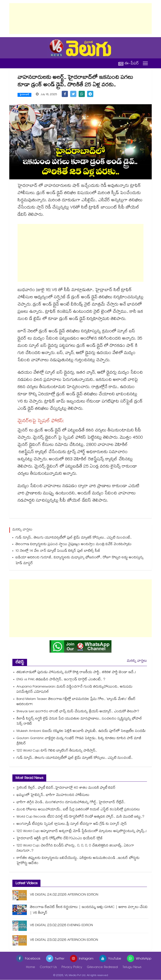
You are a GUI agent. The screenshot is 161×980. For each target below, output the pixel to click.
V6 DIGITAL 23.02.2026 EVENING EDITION (61, 926)
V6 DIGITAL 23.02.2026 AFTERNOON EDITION (64, 940)
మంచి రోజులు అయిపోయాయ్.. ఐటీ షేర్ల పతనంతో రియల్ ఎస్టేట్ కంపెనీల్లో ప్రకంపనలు (78, 810)
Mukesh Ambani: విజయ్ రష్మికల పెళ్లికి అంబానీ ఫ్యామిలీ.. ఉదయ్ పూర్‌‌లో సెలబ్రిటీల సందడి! (81, 732)
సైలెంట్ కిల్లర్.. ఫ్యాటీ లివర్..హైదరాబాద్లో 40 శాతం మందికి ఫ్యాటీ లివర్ (66, 788)
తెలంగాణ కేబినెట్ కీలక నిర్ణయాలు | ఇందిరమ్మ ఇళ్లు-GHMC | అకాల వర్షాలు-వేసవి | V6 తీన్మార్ (89, 911)
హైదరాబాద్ (24, 95)
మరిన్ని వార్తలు (137, 661)
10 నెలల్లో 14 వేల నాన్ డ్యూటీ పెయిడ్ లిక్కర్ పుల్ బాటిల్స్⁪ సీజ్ (58, 551)
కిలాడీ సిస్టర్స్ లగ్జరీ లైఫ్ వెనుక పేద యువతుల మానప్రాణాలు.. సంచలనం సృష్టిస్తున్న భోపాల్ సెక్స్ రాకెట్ (79, 722)
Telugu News (132, 968)
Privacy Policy (72, 968)
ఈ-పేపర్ (129, 63)
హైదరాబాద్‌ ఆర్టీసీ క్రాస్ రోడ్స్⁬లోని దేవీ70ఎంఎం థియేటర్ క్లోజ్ (60, 839)
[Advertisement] (80, 19)
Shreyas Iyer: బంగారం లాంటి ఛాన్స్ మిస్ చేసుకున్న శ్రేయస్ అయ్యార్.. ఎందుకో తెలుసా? (78, 712)
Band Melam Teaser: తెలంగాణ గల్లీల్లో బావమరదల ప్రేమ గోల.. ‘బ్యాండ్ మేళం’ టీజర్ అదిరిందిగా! (76, 702)
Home (31, 968)
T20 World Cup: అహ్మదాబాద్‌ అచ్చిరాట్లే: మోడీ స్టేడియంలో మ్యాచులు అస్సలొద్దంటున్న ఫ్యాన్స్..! (82, 832)
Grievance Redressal (102, 968)
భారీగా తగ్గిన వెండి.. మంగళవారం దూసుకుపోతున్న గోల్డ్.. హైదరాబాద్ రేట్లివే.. (71, 803)
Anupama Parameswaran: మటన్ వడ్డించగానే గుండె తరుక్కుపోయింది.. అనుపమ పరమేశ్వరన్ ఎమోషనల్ (75, 690)
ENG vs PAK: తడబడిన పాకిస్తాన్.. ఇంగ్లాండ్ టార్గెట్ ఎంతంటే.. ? (61, 680)
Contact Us (48, 968)
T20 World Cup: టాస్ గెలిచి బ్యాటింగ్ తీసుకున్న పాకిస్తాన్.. (57, 751)
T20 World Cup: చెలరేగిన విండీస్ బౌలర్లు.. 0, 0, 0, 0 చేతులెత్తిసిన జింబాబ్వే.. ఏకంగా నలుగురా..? (75, 849)
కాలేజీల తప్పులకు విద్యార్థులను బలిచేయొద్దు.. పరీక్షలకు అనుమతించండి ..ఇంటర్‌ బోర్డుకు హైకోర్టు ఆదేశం (78, 861)
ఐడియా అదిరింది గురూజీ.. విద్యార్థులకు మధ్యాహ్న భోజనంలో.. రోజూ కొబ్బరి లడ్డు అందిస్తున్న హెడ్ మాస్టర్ (79, 561)
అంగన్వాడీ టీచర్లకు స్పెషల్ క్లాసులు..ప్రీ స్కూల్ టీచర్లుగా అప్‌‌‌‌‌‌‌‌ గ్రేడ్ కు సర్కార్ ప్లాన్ (72, 824)
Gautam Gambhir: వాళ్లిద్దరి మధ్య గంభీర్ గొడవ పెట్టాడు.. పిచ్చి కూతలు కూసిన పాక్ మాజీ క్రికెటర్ (79, 741)
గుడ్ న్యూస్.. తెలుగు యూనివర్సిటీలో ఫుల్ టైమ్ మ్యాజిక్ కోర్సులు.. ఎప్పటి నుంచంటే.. (74, 538)
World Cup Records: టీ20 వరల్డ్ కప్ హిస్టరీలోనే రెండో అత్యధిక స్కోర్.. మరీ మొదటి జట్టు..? (81, 817)
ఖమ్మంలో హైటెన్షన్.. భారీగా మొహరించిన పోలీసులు (53, 796)
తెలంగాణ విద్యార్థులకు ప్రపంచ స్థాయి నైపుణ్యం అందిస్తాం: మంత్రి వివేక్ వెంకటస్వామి (73, 545)
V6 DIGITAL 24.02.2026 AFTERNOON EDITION (64, 895)
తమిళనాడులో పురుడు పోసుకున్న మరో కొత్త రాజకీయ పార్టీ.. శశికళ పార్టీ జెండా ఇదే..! (76, 673)
